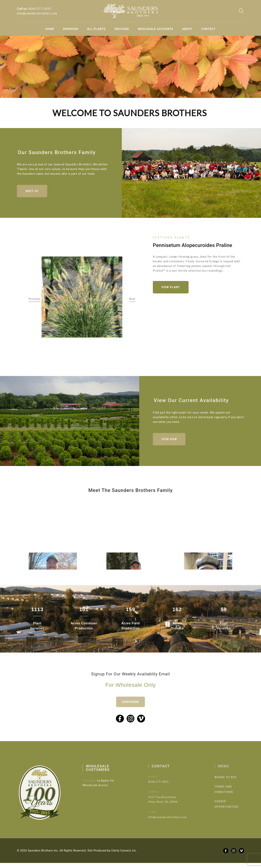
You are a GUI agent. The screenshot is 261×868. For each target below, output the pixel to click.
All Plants (96, 29)
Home (50, 29)
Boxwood (71, 29)
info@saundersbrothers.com (37, 13)
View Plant (172, 289)
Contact (208, 29)
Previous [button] (34, 301)
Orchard (122, 29)
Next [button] (132, 301)
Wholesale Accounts (156, 29)
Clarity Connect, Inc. (125, 856)
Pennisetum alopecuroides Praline (193, 247)
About (187, 29)
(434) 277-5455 (40, 9)
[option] (82, 299)
